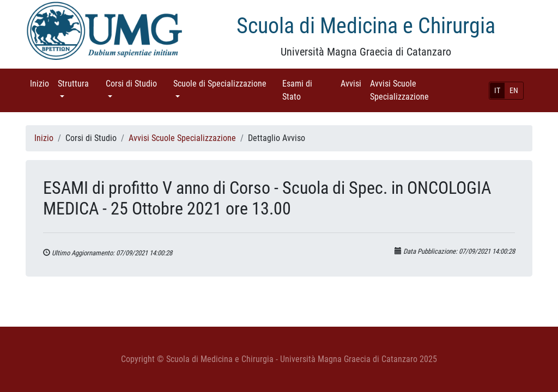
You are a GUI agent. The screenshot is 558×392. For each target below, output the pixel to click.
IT (497, 90)
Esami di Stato (307, 90)
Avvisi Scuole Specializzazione (415, 90)
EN (514, 90)
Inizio (42, 83)
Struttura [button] (80, 83)
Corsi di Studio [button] (137, 83)
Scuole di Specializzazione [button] (226, 83)
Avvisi (353, 83)
